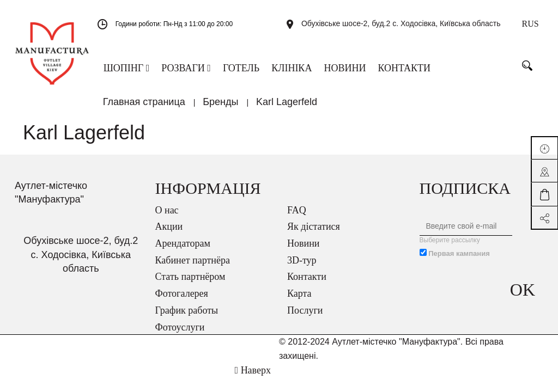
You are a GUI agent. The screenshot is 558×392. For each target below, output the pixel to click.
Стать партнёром (190, 284)
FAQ (297, 217)
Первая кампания (459, 261)
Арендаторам (183, 250)
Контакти (307, 284)
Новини (303, 250)
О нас (167, 217)
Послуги (305, 317)
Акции (169, 234)
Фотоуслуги (180, 334)
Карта (299, 301)
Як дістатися (314, 234)
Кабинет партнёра (193, 267)
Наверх (253, 377)
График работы (187, 317)
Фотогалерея (182, 301)
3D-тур (302, 267)
